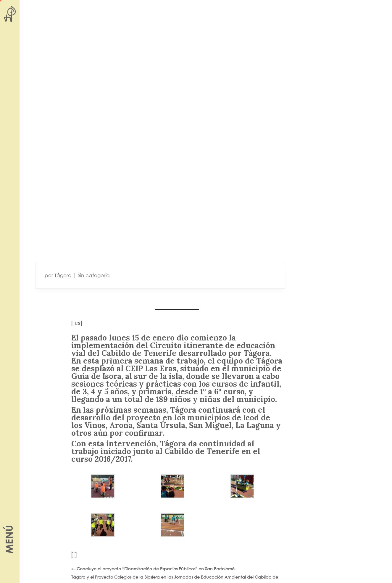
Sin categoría (94, 275)
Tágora (63, 275)
